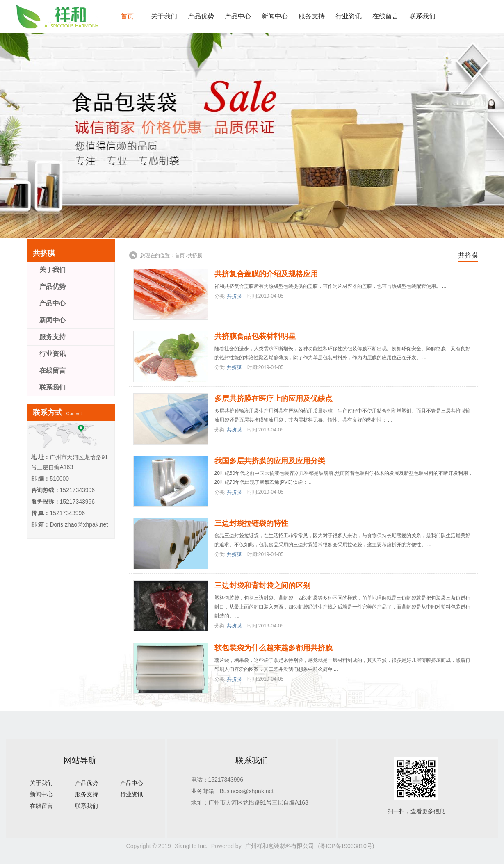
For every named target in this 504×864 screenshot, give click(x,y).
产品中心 (238, 16)
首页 (127, 16)
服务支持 (312, 16)
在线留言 (385, 16)
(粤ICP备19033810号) (346, 846)
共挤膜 (195, 255)
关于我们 (164, 16)
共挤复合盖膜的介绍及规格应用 (266, 274)
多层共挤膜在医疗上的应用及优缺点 (274, 399)
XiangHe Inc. (191, 846)
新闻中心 (275, 16)
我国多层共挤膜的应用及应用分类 (270, 461)
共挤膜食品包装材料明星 (255, 336)
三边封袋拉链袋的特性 (251, 523)
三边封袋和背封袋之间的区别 (262, 586)
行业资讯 (349, 16)
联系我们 (422, 16)
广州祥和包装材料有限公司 (280, 846)
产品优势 (201, 16)
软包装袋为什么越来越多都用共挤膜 (274, 648)
